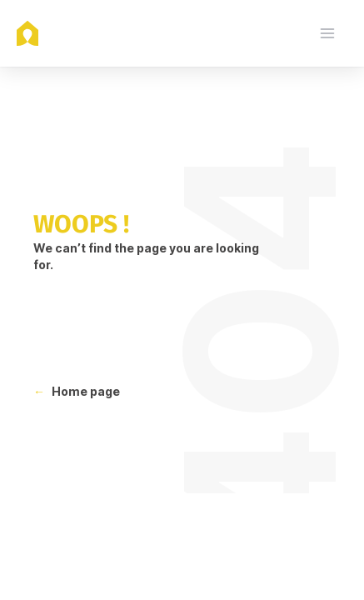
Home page (86, 391)
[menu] (327, 33)
